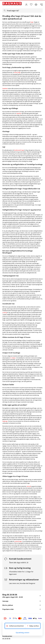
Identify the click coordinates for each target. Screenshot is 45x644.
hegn (32, 22)
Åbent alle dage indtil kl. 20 (19, 563)
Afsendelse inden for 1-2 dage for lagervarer (21, 573)
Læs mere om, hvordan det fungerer (22, 583)
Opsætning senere (22, 633)
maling (5, 312)
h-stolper (13, 358)
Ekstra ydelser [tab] (8, 605)
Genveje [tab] (5, 601)
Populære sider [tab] (8, 609)
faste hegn (17, 72)
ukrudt (29, 486)
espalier (19, 113)
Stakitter (5, 88)
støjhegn (5, 421)
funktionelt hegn (19, 150)
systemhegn (18, 541)
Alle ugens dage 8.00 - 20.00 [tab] (13, 596)
